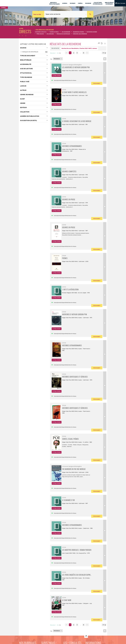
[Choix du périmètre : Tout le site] (38, 14)
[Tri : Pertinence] (58, 59)
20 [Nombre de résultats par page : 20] (104, 53)
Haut (86, 636)
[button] (120, 3)
